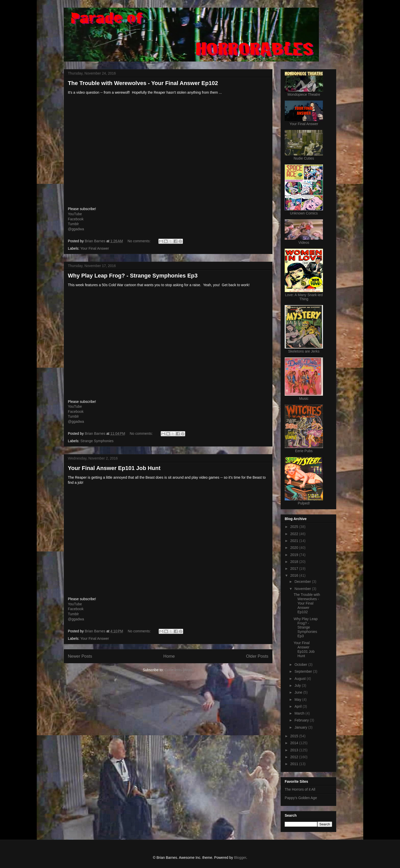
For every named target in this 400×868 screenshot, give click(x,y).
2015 (295, 736)
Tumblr (73, 224)
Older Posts (257, 656)
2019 (295, 555)
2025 (295, 527)
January (301, 727)
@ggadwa (76, 229)
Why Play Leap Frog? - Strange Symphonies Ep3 (133, 276)
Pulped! (304, 503)
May (298, 700)
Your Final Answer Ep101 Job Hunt (114, 468)
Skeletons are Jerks (304, 351)
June (299, 692)
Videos (304, 243)
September (304, 671)
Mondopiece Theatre (304, 94)
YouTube (75, 214)
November (303, 589)
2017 (295, 569)
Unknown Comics (304, 213)
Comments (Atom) (179, 670)
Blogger (240, 858)
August (300, 679)
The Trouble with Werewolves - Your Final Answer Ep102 (143, 83)
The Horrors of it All (300, 789)
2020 (295, 548)
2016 (295, 575)
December (303, 582)
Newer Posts (80, 656)
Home (169, 656)
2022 (295, 534)
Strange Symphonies (97, 441)
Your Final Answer (95, 248)
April (298, 706)
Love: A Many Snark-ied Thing (304, 297)
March (300, 713)
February (302, 720)
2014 (295, 743)
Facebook (76, 219)
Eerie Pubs (304, 451)
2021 (295, 541)
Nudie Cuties (304, 158)
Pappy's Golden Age (301, 798)
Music (304, 399)
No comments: (140, 241)
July (298, 685)
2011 (295, 764)
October (301, 665)
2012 (295, 757)
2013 (295, 750)
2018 (295, 562)
